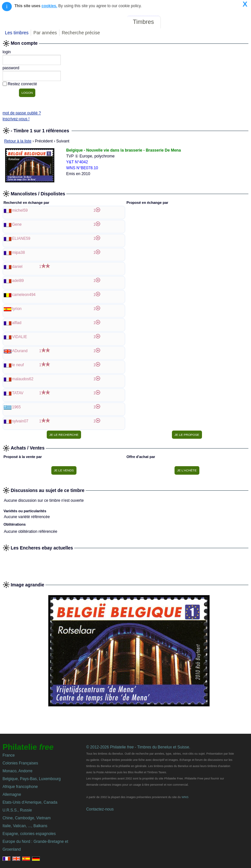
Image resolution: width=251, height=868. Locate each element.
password (11, 68)
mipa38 (18, 253)
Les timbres (17, 33)
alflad (17, 323)
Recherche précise (81, 33)
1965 (17, 407)
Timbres (143, 22)
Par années (45, 33)
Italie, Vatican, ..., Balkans (25, 826)
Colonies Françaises (20, 763)
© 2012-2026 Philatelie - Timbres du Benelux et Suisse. (138, 747)
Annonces (200, 22)
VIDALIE (20, 337)
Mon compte (234, 22)
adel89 (18, 281)
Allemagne (12, 794)
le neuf (18, 365)
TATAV (18, 393)
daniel (17, 267)
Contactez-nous (100, 809)
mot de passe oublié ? (22, 113)
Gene (17, 224)
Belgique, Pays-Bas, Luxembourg (32, 779)
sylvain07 (20, 421)
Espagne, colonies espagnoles (29, 834)
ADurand (20, 351)
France (9, 755)
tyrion (17, 309)
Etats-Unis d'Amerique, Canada (30, 802)
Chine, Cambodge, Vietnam (27, 818)
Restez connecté (22, 84)
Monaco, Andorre (17, 771)
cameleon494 (24, 295)
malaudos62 (23, 379)
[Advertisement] (125, 564)
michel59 (20, 210)
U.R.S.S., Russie (17, 810)
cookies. (49, 6)
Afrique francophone (20, 787)
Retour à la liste (18, 141)
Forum (174, 22)
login (7, 52)
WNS (185, 797)
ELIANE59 (21, 238)
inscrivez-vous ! (16, 119)
